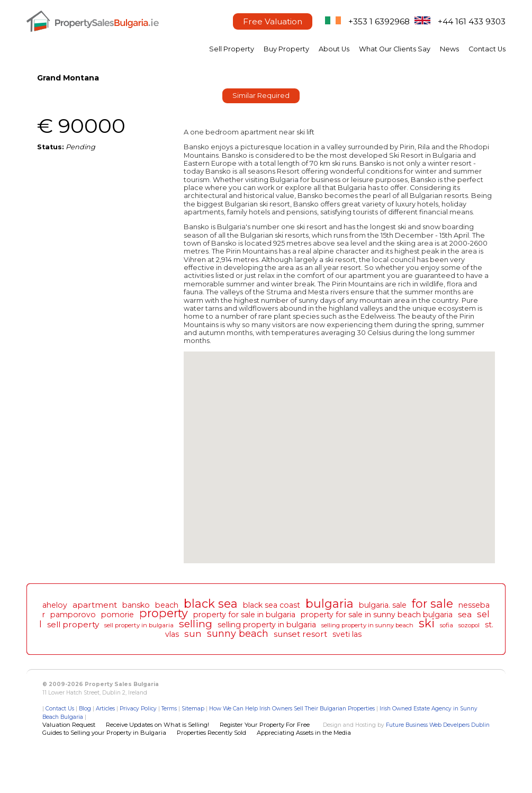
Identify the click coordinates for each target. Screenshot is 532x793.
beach (167, 605)
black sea (211, 603)
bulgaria (330, 603)
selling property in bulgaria (267, 625)
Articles (105, 709)
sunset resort (300, 634)
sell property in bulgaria (139, 625)
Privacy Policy (138, 709)
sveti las (347, 634)
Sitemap (193, 709)
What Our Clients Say (395, 49)
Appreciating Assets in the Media (304, 733)
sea (465, 614)
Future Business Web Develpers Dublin (438, 725)
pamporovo (73, 615)
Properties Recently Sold (211, 733)
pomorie (118, 615)
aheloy (55, 605)
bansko (136, 605)
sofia (447, 625)
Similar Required (261, 96)
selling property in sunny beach (367, 625)
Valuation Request (69, 725)
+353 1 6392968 (379, 21)
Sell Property (232, 49)
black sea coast (272, 605)
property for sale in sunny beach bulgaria (377, 615)
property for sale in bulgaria (244, 615)
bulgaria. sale (383, 605)
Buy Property (286, 49)
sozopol (469, 625)
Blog (85, 709)
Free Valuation (273, 21)
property (164, 613)
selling (196, 624)
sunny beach (238, 633)
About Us (334, 49)
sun (193, 634)
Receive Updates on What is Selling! (157, 725)
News (449, 49)
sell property (73, 624)
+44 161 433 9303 (472, 21)
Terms (169, 709)
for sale (432, 603)
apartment (95, 605)
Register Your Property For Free (265, 725)
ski (427, 623)
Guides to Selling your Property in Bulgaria (104, 733)
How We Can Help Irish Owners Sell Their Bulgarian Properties (292, 709)
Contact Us (487, 49)
